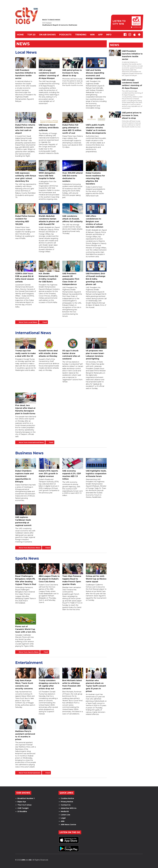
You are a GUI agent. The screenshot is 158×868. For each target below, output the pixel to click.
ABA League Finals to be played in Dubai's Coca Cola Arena (49, 573)
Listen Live (65, 815)
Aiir (30, 860)
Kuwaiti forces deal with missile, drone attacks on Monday (49, 347)
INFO (109, 35)
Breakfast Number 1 (26, 798)
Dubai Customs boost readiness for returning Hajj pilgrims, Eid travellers (96, 173)
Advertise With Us (69, 808)
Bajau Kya (22, 802)
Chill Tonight (23, 808)
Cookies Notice (67, 798)
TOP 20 (31, 35)
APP (100, 35)
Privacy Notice (67, 802)
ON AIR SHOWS (47, 35)
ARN (63, 821)
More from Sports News (29, 652)
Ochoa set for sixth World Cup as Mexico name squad (96, 573)
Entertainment (29, 663)
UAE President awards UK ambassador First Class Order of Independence (73, 273)
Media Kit (65, 811)
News (115, 45)
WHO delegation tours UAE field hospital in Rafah (49, 170)
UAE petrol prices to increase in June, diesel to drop (73, 67)
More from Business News (30, 548)
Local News (26, 52)
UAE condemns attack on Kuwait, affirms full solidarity (73, 213)
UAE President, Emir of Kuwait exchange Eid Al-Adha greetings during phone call (96, 273)
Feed (45, 322)
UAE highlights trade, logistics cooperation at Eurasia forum (96, 468)
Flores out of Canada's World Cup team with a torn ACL (26, 623)
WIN (92, 35)
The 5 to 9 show (25, 805)
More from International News (31, 442)
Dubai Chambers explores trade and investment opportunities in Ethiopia (26, 470)
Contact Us (66, 805)
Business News (29, 453)
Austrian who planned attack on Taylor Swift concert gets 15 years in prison (96, 680)
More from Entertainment (30, 773)
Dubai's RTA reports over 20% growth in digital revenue (49, 468)
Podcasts (65, 35)
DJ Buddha (22, 811)
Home (20, 35)
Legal (63, 818)
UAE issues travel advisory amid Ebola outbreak (49, 122)
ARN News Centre (68, 825)
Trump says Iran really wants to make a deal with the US (26, 347)
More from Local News (28, 322)
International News (33, 333)
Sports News (27, 558)
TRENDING (81, 35)
